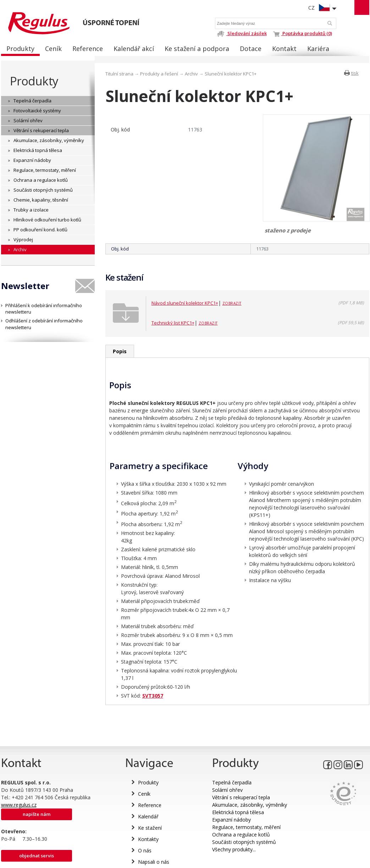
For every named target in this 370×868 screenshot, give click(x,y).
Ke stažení (150, 828)
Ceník (144, 794)
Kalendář (148, 816)
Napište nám (37, 814)
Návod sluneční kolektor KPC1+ (185, 303)
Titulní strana (119, 74)
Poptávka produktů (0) (303, 33)
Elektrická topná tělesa (238, 812)
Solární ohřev (227, 790)
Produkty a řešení (159, 74)
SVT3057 (153, 696)
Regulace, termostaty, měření (246, 827)
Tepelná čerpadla (232, 782)
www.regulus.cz (19, 805)
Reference (150, 805)
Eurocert (343, 793)
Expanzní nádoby (231, 820)
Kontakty (148, 839)
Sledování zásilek (242, 33)
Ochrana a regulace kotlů (241, 835)
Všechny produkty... (234, 849)
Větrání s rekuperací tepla (241, 797)
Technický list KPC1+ (173, 323)
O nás (145, 850)
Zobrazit (232, 303)
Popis (120, 351)
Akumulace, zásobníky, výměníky (250, 805)
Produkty (34, 81)
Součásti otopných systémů (244, 842)
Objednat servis (37, 856)
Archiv (191, 74)
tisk (355, 73)
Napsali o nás (154, 862)
